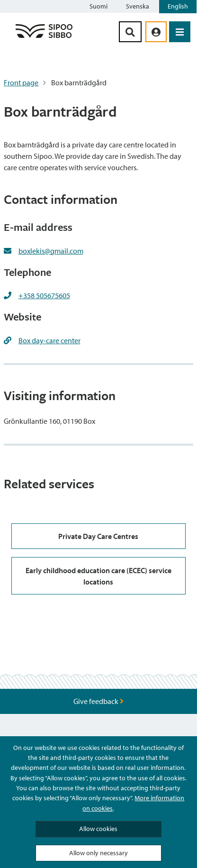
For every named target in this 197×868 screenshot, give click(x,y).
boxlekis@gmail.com (51, 251)
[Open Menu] (180, 32)
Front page (21, 82)
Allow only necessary (98, 853)
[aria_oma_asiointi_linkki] (156, 32)
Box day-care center (49, 340)
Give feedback (98, 701)
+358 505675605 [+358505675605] (44, 295)
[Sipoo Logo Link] (44, 37)
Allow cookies (98, 829)
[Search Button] (130, 32)
